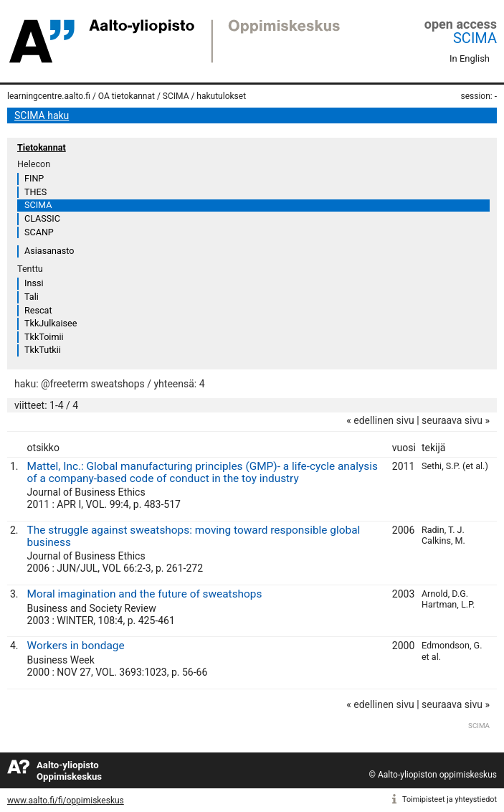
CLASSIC (42, 218)
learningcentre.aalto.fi (49, 96)
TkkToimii (44, 337)
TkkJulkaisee (51, 323)
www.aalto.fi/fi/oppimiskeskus (66, 801)
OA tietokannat (127, 96)
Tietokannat (42, 147)
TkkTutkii (43, 350)
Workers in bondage (76, 646)
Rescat (38, 310)
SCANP (39, 232)
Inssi (34, 283)
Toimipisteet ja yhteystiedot (450, 799)
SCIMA (475, 38)
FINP (34, 178)
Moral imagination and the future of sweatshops (145, 594)
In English (470, 58)
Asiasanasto (49, 251)
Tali (32, 297)
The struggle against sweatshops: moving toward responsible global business (194, 536)
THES (35, 192)
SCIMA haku (42, 115)
